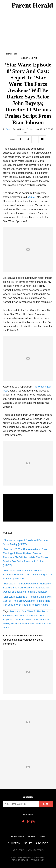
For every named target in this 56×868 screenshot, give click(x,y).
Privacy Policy (38, 860)
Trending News (28, 58)
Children (14, 843)
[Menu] (5, 5)
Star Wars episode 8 (26, 616)
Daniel (9, 129)
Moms (32, 837)
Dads (42, 837)
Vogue (31, 197)
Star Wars (15, 611)
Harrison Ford (19, 624)
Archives (42, 843)
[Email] (42, 139)
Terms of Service (20, 860)
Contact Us (36, 850)
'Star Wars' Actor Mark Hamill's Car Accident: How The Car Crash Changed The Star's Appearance (28, 575)
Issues (28, 843)
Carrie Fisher (35, 624)
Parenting (17, 837)
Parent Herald (11, 54)
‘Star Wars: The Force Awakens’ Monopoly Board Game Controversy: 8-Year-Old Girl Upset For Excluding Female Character (27, 588)
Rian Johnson (34, 620)
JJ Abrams (19, 620)
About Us (19, 850)
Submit (46, 804)
